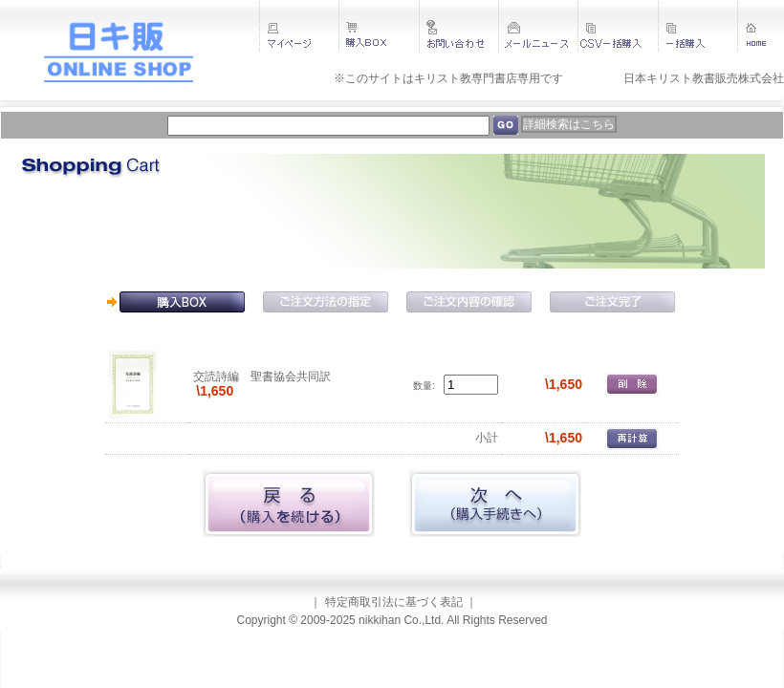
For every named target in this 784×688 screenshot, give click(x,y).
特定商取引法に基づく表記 (394, 602)
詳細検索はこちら (569, 124)
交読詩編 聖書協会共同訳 (262, 376)
